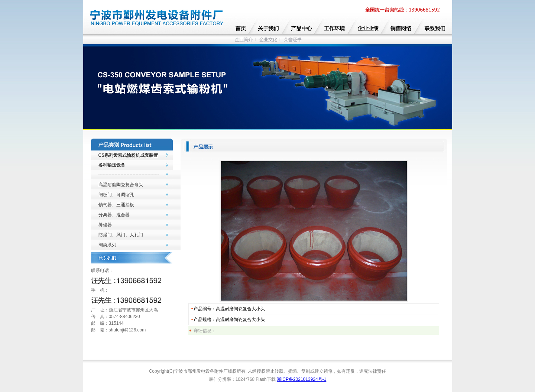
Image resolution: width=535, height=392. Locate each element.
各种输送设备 (112, 165)
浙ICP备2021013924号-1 (301, 379)
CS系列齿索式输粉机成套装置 (128, 155)
